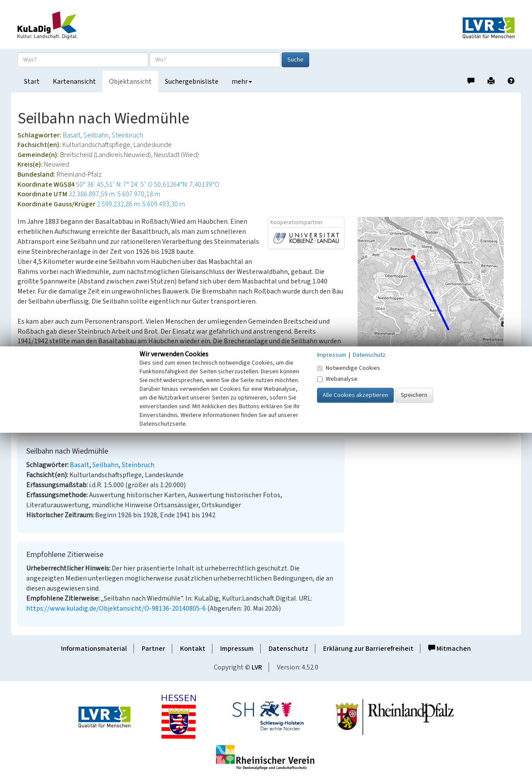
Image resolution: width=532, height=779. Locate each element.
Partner (153, 649)
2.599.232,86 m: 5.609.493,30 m (141, 204)
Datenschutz (288, 649)
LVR (257, 667)
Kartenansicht (74, 82)
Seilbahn (96, 135)
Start (32, 82)
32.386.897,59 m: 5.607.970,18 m (114, 194)
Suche (295, 60)
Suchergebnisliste (192, 82)
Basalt (72, 135)
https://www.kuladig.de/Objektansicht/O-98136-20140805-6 (116, 608)
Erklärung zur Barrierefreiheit (368, 649)
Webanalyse (337, 379)
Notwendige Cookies (349, 368)
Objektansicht (130, 82)
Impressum (237, 649)
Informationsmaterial (94, 649)
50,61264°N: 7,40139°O (187, 184)
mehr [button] (242, 82)
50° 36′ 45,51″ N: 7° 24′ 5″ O (114, 184)
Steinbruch (127, 135)
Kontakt (193, 649)
